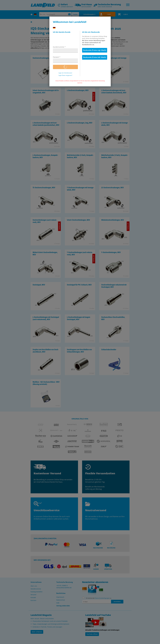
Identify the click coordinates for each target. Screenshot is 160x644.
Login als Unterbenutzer (65, 73)
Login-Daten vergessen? (65, 75)
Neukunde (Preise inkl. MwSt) (95, 57)
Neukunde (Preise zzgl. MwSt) (95, 50)
